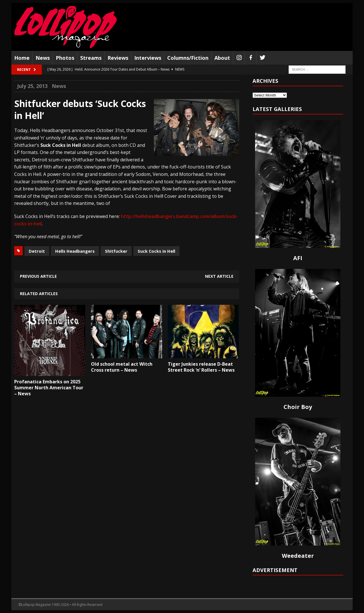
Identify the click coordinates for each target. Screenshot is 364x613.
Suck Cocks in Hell (156, 251)
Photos (65, 58)
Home (22, 58)
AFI (298, 258)
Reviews (118, 58)
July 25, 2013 (32, 86)
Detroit (37, 251)
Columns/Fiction (188, 58)
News (43, 58)
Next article (219, 276)
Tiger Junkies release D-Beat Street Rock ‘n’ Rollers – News (201, 367)
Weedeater (298, 556)
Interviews (148, 58)
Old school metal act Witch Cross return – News (122, 367)
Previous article (38, 276)
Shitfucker (116, 251)
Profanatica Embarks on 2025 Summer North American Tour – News (49, 388)
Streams (91, 58)
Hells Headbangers (75, 251)
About (222, 58)
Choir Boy (298, 407)
